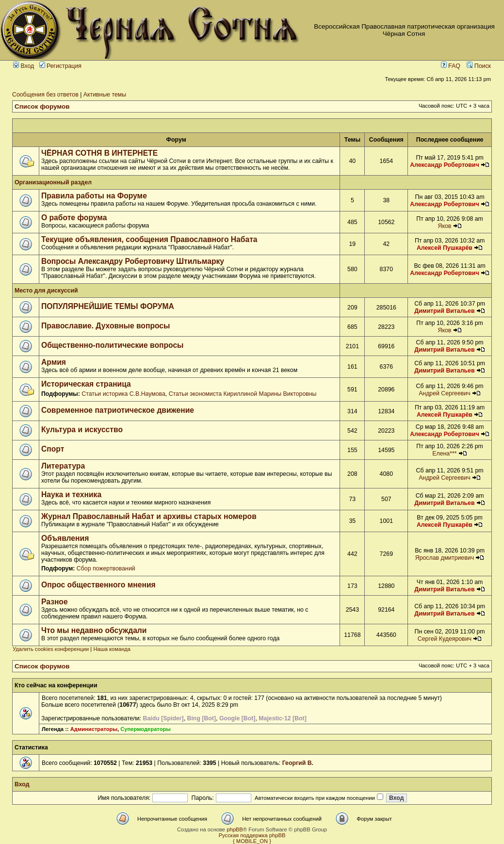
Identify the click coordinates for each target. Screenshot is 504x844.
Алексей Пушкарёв (445, 248)
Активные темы (105, 95)
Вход (24, 66)
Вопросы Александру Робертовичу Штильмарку (133, 261)
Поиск (479, 66)
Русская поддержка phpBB (252, 835)
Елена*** (444, 454)
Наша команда (112, 649)
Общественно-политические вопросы (113, 345)
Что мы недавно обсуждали (94, 630)
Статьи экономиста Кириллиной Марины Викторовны (243, 394)
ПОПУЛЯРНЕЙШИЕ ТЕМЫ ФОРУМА (108, 306)
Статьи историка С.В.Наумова (123, 394)
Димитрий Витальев (444, 311)
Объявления (65, 538)
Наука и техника (71, 495)
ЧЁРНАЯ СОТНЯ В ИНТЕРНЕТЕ (99, 153)
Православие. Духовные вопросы (106, 326)
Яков (444, 226)
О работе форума (74, 218)
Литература (63, 466)
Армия (54, 362)
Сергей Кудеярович (445, 639)
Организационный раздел (53, 182)
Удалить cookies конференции (51, 649)
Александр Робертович (444, 165)
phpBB (235, 829)
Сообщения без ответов (45, 95)
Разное (55, 602)
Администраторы (94, 729)
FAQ (451, 66)
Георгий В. (298, 763)
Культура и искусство (82, 430)
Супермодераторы (146, 729)
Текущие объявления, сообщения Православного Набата (149, 239)
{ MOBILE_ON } (252, 841)
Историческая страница (86, 384)
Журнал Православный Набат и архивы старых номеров (149, 516)
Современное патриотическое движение (118, 410)
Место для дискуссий (46, 291)
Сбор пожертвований (106, 568)
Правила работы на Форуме (94, 196)
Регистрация (60, 66)
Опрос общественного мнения (98, 585)
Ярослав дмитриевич (445, 558)
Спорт (53, 449)
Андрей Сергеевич (445, 393)
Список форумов (42, 106)
